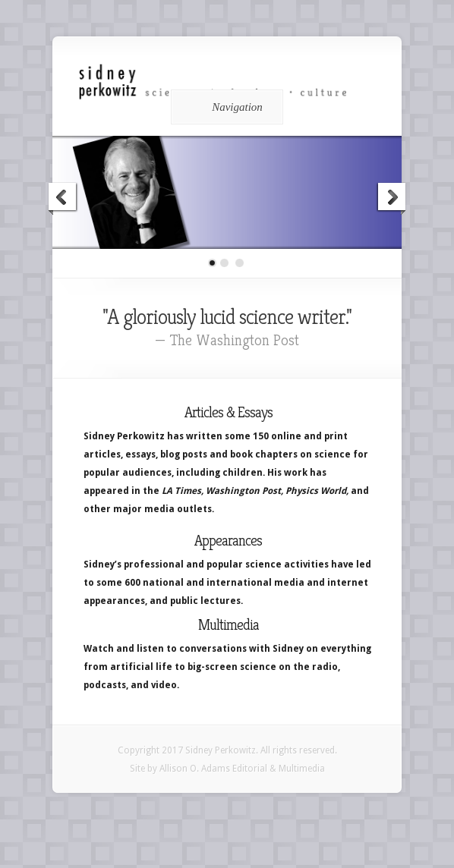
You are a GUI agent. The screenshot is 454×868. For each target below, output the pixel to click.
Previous (63, 199)
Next (391, 199)
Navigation (224, 107)
